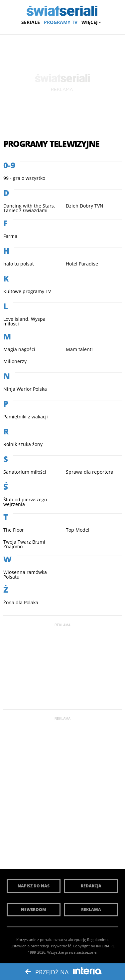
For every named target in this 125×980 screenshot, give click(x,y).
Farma (10, 236)
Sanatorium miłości (25, 472)
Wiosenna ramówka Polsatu (25, 574)
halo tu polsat (19, 264)
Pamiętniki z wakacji (26, 417)
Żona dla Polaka (21, 602)
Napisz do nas (34, 886)
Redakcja (91, 886)
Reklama (91, 910)
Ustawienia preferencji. (30, 946)
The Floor (14, 530)
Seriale (31, 22)
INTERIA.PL (105, 946)
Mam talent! (79, 349)
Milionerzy (15, 361)
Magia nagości (19, 349)
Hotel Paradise (82, 264)
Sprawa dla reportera (90, 472)
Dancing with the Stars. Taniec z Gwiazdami (29, 208)
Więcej (91, 22)
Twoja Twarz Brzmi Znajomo (24, 544)
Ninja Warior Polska (25, 389)
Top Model (78, 530)
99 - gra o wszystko (24, 178)
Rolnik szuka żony (23, 444)
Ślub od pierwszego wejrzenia (25, 502)
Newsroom (34, 910)
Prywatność (61, 946)
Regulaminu (97, 940)
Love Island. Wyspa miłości (24, 321)
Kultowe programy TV (27, 291)
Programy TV (61, 22)
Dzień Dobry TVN (85, 206)
